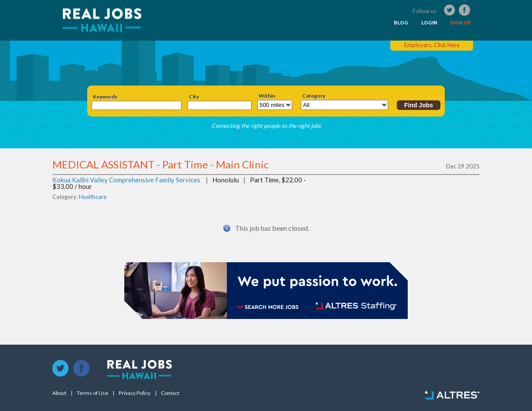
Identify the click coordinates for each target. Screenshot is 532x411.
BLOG (401, 23)
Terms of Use (92, 393)
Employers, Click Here (432, 45)
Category (314, 96)
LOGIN (429, 23)
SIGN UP (460, 23)
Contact (170, 393)
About (59, 393)
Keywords (105, 97)
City (194, 97)
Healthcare (93, 197)
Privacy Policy (135, 393)
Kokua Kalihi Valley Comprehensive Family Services (126, 180)
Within (267, 96)
